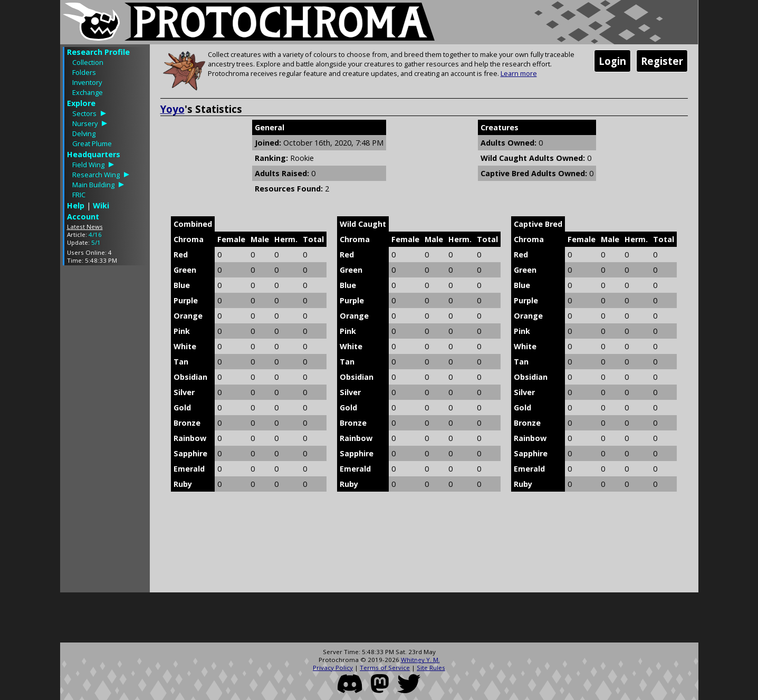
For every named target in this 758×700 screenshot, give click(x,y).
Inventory (87, 82)
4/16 (95, 234)
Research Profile (98, 52)
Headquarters (94, 154)
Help (76, 205)
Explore (81, 103)
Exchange (88, 92)
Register (662, 61)
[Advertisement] (105, 431)
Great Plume (92, 143)
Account (83, 217)
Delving (84, 133)
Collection (88, 62)
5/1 (96, 242)
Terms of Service (385, 668)
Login (612, 61)
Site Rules (431, 668)
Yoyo (172, 109)
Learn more (519, 73)
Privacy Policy (333, 668)
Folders (84, 72)
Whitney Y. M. (420, 660)
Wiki (101, 205)
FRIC (79, 195)
